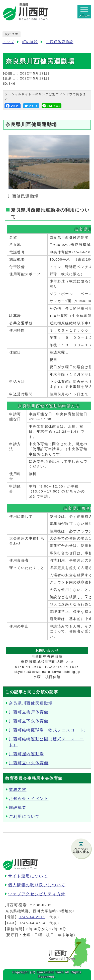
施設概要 (18, 807)
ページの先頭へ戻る (81, 850)
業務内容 (18, 790)
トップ (8, 42)
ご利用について (24, 816)
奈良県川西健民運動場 (31, 703)
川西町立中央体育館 (29, 763)
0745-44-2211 (32, 917)
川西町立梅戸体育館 (29, 712)
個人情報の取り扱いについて (37, 885)
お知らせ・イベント (29, 799)
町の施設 (30, 42)
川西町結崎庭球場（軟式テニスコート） (49, 730)
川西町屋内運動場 (26, 754)
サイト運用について (28, 876)
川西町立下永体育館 (29, 721)
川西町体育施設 (60, 42)
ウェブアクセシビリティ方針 (37, 894)
